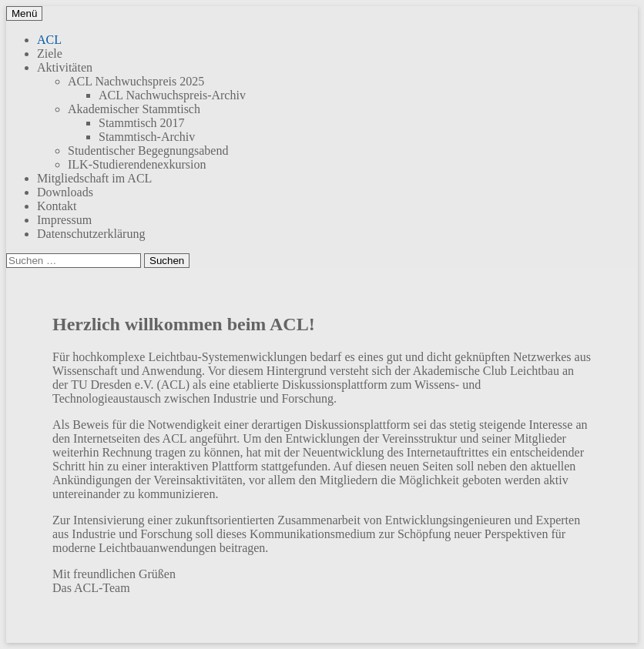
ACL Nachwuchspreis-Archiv (172, 95)
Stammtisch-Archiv (147, 137)
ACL (49, 40)
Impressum (64, 220)
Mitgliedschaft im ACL (94, 178)
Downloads (65, 192)
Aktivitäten (65, 67)
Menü (24, 13)
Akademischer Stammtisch (134, 109)
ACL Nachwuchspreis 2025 (136, 81)
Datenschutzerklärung (91, 234)
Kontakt (57, 206)
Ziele (50, 54)
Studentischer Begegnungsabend (148, 151)
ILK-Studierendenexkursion (137, 164)
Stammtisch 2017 (142, 123)
